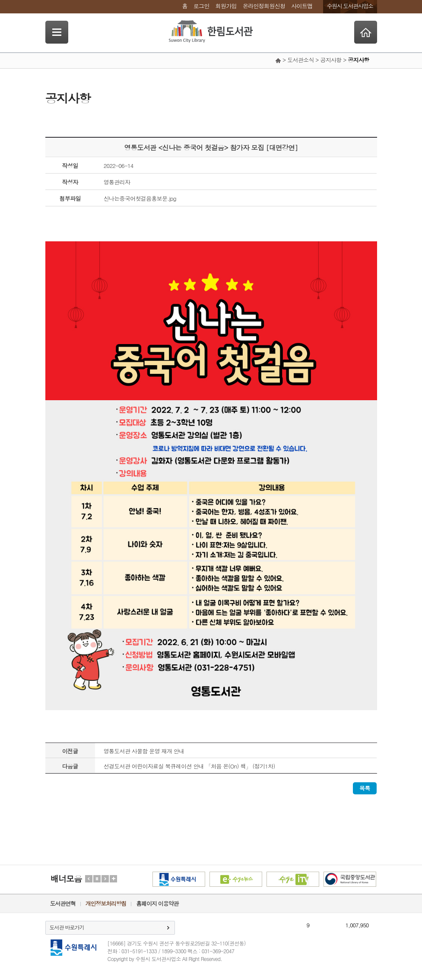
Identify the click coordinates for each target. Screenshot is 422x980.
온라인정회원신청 (264, 6)
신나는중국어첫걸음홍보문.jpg (140, 198)
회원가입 (226, 6)
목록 (365, 788)
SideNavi (57, 32)
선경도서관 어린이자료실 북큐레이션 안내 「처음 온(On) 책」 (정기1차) (189, 766)
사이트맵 (302, 6)
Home (366, 32)
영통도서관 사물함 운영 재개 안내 (144, 751)
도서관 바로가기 (67, 927)
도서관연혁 (63, 903)
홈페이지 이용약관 (157, 903)
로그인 (201, 6)
